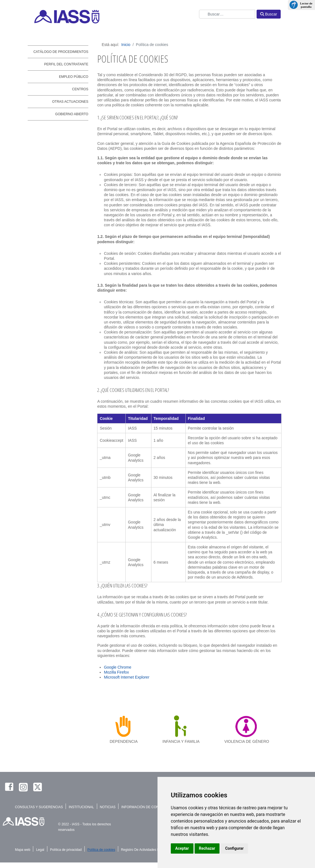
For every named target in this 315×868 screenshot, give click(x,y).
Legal (40, 850)
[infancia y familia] (181, 726)
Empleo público (74, 77)
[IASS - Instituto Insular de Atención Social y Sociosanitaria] (107, 17)
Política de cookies (101, 850)
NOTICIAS (108, 807)
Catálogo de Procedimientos (61, 52)
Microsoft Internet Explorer (126, 677)
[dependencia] (124, 726)
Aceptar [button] (182, 848)
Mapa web (23, 850)
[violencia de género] (247, 726)
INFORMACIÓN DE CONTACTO (145, 807)
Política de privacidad (66, 850)
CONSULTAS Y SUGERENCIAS (39, 807)
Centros (80, 89)
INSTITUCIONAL (81, 807)
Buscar (269, 14)
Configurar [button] (234, 848)
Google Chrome (118, 667)
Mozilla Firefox (116, 672)
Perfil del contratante (66, 64)
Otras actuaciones (70, 102)
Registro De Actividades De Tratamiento (150, 850)
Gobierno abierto (72, 114)
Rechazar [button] (207, 848)
